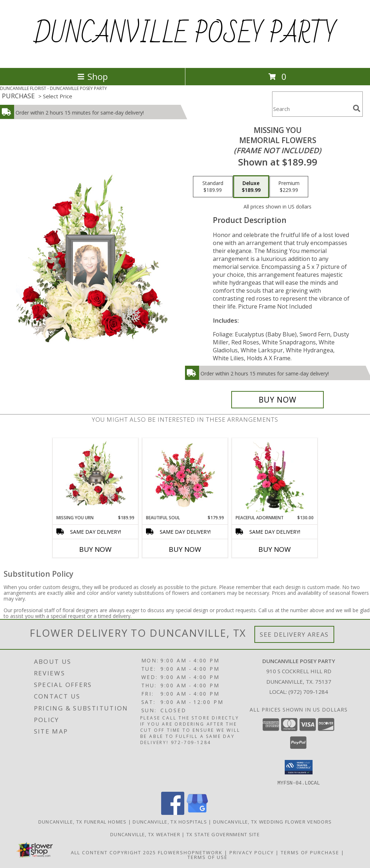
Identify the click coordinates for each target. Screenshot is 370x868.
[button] (299, 767)
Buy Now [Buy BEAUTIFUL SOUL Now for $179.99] (185, 549)
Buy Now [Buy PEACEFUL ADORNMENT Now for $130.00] (275, 549)
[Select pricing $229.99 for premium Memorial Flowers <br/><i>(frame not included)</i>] (289, 187)
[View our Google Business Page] (197, 813)
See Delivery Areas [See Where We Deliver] (294, 634)
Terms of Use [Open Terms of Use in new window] (208, 857)
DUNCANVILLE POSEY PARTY (185, 34)
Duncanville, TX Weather (145, 834)
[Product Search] (311, 109)
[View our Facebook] (173, 813)
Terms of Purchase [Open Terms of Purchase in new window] (310, 852)
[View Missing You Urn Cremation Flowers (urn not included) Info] (96, 476)
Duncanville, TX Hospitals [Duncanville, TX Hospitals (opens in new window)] (170, 821)
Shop (92, 76)
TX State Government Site (223, 834)
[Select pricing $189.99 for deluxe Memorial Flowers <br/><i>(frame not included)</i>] (251, 187)
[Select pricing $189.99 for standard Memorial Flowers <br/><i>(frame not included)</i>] (213, 187)
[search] (357, 108)
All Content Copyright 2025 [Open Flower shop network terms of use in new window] (113, 852)
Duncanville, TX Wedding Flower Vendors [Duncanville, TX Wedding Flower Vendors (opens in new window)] (272, 821)
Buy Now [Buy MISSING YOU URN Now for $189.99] (95, 549)
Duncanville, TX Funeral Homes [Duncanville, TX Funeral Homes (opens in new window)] (83, 821)
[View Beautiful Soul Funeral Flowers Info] (185, 476)
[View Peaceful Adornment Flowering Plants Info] (275, 476)
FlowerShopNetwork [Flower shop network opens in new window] (190, 852)
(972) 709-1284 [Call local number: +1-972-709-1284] (308, 692)
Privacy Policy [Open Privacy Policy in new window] (252, 852)
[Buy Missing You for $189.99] (277, 400)
